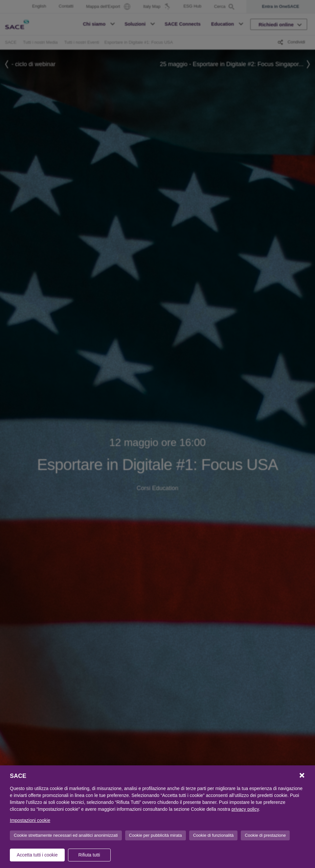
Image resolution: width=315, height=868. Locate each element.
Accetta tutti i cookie (37, 855)
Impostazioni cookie (30, 820)
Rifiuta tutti (89, 855)
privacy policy (245, 809)
